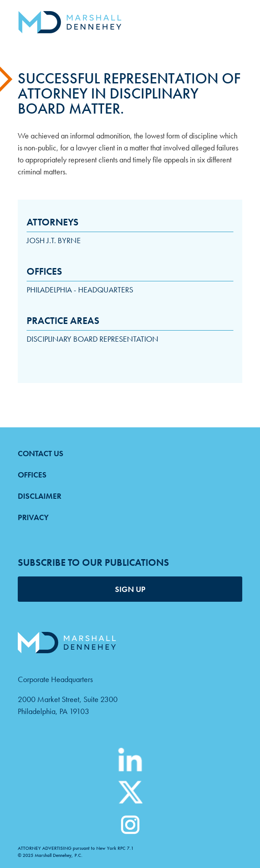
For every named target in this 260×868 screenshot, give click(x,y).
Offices (32, 475)
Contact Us (41, 453)
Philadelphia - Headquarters (80, 290)
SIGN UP (130, 589)
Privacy (33, 517)
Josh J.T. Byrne (54, 240)
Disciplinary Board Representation (93, 339)
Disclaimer (39, 496)
